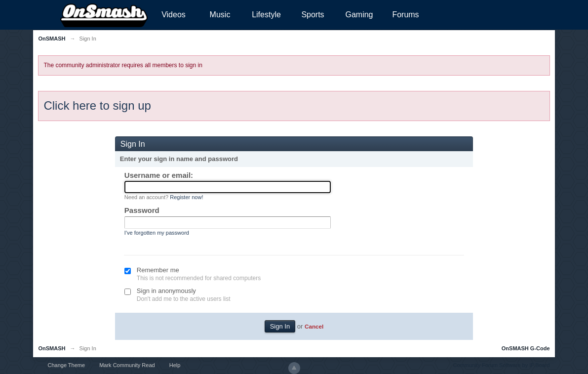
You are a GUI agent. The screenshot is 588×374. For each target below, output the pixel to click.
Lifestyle (266, 15)
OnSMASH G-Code (526, 348)
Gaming (359, 15)
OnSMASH (52, 348)
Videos (174, 15)
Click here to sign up (97, 105)
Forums (405, 15)
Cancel (314, 326)
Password (142, 210)
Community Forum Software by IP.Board (502, 365)
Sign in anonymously (166, 291)
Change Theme (66, 365)
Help (175, 365)
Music (220, 15)
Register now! (186, 197)
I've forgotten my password (157, 233)
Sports (313, 15)
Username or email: (159, 175)
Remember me (158, 270)
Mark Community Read (127, 365)
